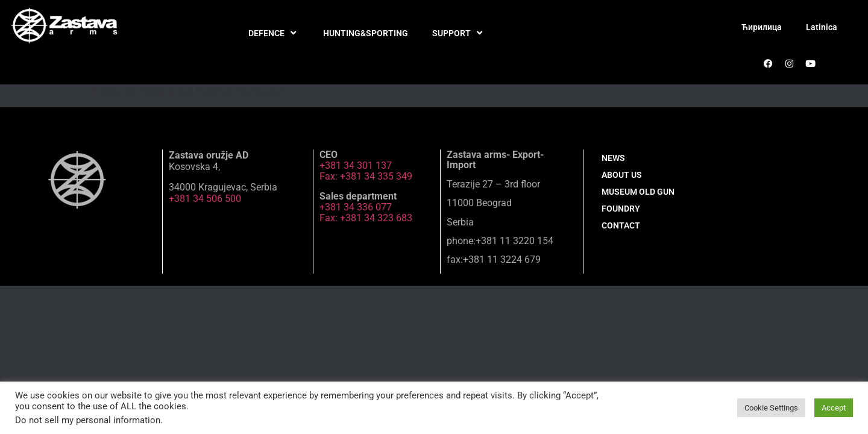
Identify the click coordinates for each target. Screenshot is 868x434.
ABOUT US (622, 175)
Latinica (822, 27)
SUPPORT (459, 33)
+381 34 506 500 (205, 199)
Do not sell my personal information (88, 420)
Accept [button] (834, 408)
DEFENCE (274, 33)
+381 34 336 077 (356, 207)
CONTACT (621, 225)
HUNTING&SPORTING (366, 33)
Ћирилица (762, 27)
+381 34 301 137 (356, 165)
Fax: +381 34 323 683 (366, 218)
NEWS (613, 158)
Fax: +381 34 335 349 (366, 176)
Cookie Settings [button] (771, 408)
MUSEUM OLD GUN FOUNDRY (638, 200)
